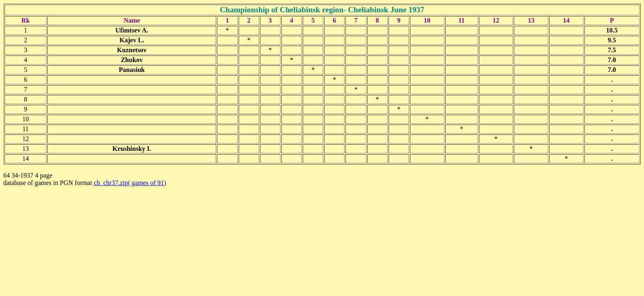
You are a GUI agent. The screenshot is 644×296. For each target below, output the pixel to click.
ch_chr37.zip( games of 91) (130, 183)
